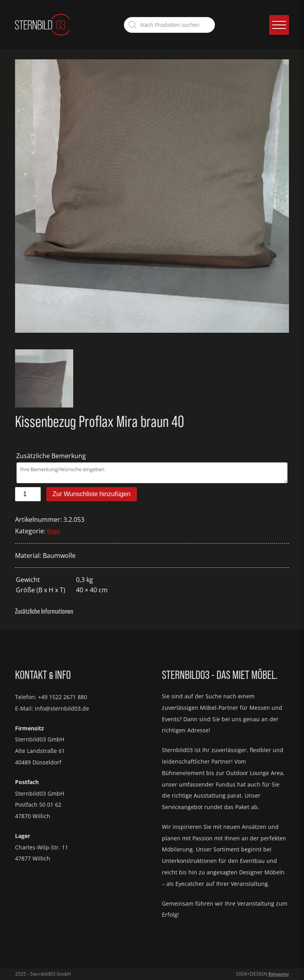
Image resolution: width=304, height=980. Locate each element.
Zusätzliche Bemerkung (52, 456)
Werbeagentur (279, 974)
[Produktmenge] (28, 494)
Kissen (53, 531)
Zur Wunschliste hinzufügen (92, 494)
